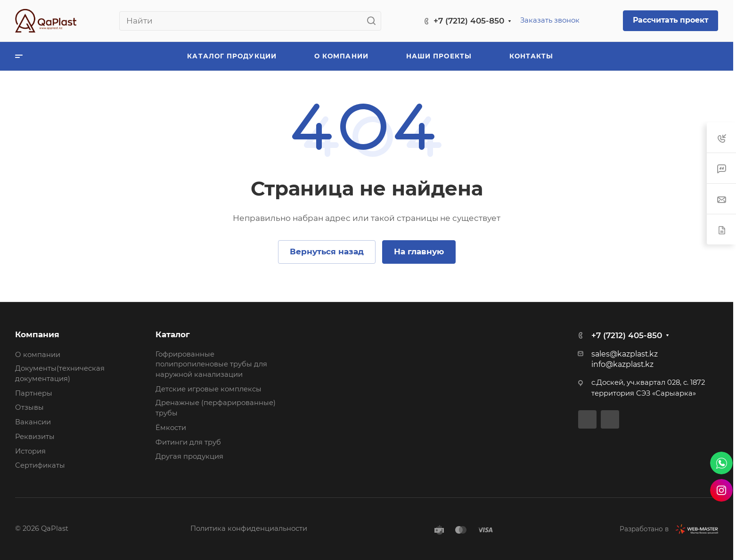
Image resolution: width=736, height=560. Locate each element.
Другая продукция (189, 456)
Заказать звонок (550, 20)
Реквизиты (35, 437)
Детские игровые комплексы (209, 389)
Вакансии (33, 422)
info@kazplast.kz (622, 364)
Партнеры (34, 393)
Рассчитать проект (671, 20)
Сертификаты (40, 465)
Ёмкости (171, 428)
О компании (38, 355)
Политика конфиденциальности (249, 528)
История (30, 451)
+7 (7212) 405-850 (469, 21)
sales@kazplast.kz (625, 354)
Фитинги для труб (188, 442)
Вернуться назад (327, 252)
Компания (37, 334)
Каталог (173, 334)
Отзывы (29, 407)
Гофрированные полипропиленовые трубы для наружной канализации (211, 364)
